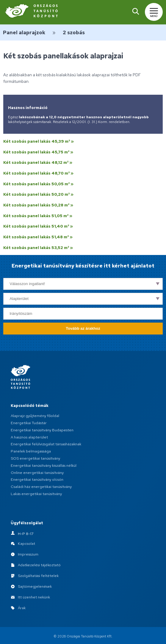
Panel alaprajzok (24, 32)
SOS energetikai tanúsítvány (35, 458)
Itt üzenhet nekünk (34, 597)
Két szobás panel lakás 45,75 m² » (38, 152)
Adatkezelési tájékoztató (39, 565)
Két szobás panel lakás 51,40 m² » (38, 226)
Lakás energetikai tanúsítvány (36, 494)
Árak (22, 608)
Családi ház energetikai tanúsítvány (41, 487)
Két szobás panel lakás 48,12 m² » (38, 162)
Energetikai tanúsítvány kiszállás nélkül (44, 465)
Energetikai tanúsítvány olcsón (37, 479)
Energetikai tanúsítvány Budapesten (42, 430)
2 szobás (74, 32)
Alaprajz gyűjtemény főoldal (35, 416)
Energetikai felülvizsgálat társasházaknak (46, 444)
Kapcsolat (26, 543)
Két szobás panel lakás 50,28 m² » (38, 205)
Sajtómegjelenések (35, 586)
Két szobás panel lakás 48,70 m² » (38, 173)
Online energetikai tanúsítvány (37, 473)
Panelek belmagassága (31, 451)
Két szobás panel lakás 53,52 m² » (38, 248)
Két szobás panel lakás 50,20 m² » (38, 194)
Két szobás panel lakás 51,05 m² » (38, 216)
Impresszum (28, 554)
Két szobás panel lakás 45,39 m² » (39, 141)
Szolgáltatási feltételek (38, 576)
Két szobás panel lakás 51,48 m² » (38, 237)
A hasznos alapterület (29, 437)
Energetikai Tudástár (29, 423)
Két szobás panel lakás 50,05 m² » (38, 184)
